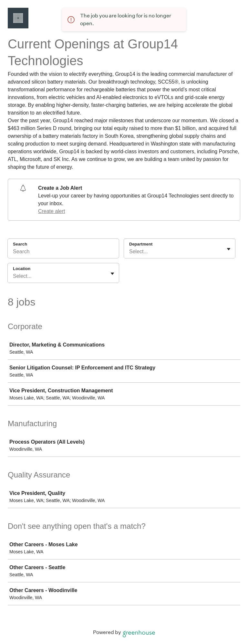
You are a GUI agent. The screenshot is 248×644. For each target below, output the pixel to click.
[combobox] (130, 252)
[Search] (63, 253)
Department (141, 244)
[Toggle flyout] (229, 249)
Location (22, 269)
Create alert (52, 211)
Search (20, 244)
